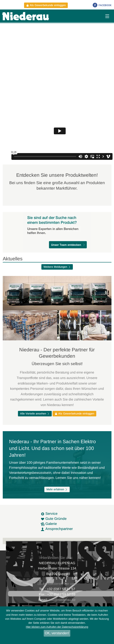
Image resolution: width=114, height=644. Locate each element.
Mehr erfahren (57, 489)
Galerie (49, 524)
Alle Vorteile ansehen (35, 414)
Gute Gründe (54, 519)
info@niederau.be (62, 600)
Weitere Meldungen (57, 267)
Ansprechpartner (57, 529)
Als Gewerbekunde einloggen (46, 5)
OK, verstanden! (57, 633)
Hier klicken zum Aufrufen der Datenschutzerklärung (57, 627)
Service (49, 514)
